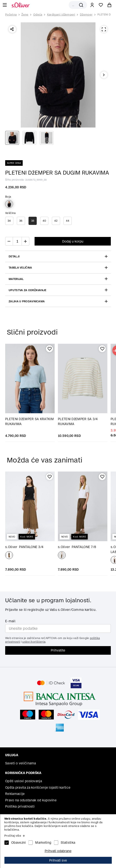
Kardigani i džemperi (61, 15)
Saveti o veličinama (21, 763)
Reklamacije (15, 794)
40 (44, 221)
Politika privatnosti (20, 806)
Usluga (12, 755)
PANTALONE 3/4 (24, 547)
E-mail (10, 621)
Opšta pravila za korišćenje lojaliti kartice (38, 787)
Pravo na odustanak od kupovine (31, 800)
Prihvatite (58, 650)
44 (68, 221)
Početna (11, 15)
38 (33, 221)
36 (21, 221)
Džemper (86, 15)
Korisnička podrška (23, 773)
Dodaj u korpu (73, 241)
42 (56, 221)
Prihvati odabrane (58, 851)
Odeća (38, 15)
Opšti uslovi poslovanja (24, 781)
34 (9, 221)
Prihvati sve (58, 860)
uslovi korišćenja (34, 642)
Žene (25, 15)
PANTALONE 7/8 (77, 547)
